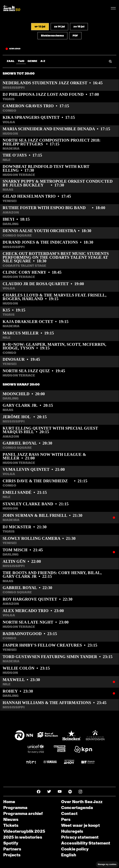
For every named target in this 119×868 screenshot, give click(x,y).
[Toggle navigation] (113, 8)
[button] (40, 27)
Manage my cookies (107, 864)
